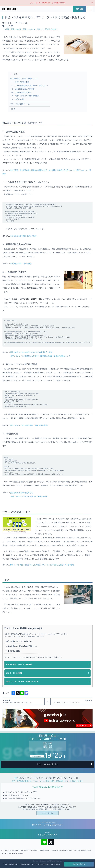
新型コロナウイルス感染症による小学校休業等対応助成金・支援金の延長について (40, 365)
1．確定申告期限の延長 (21, 82)
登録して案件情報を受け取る (48, 780)
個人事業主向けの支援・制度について (24, 79)
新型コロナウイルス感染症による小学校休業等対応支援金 (31, 361)
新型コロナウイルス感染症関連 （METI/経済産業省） (30, 437)
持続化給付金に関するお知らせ (22, 509)
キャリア (9, 26)
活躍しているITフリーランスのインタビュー (22, 697)
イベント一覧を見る (47, 829)
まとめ (13, 109)
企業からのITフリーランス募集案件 (19, 680)
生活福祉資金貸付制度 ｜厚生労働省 (23, 240)
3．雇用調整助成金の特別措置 (23, 89)
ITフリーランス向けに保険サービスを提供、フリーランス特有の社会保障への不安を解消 (42, 581)
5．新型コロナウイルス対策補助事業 (26, 96)
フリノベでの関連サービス (20, 104)
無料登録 (80, 9)
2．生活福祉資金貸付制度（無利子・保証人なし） (30, 86)
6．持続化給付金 (18, 99)
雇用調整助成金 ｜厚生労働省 (21, 267)
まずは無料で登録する (79, 864)
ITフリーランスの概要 (14, 689)
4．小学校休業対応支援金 (22, 92)
